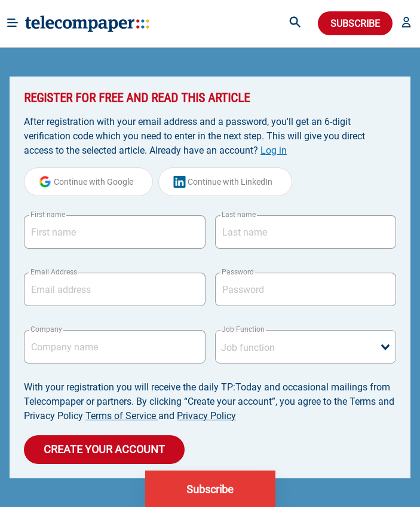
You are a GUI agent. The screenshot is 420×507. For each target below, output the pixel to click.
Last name (239, 215)
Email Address (54, 272)
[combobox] (306, 347)
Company (46, 329)
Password (238, 272)
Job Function (243, 329)
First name (48, 215)
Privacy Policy (206, 416)
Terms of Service (122, 416)
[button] (406, 23)
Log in (274, 150)
